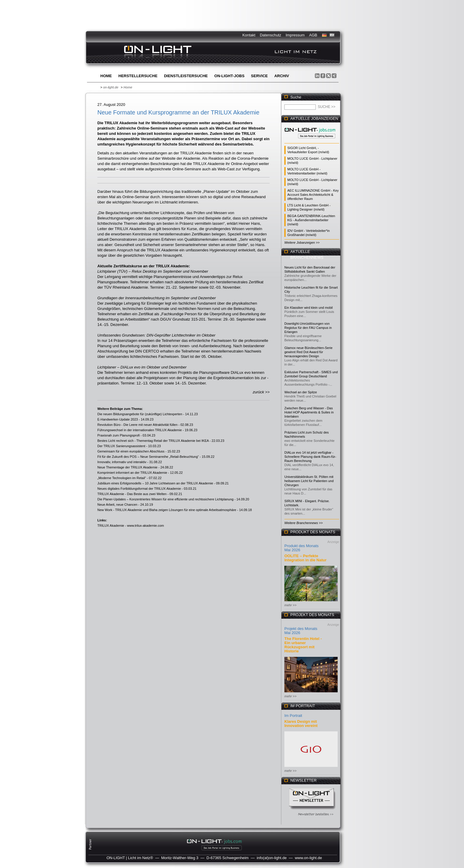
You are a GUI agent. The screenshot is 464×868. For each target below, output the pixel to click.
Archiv (282, 76)
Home (106, 76)
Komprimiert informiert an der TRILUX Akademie (132, 473)
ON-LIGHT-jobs (229, 76)
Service (259, 76)
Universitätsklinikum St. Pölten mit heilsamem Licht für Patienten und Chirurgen (309, 481)
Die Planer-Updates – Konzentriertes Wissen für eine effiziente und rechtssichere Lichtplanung (165, 499)
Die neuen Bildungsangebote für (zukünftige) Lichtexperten (140, 414)
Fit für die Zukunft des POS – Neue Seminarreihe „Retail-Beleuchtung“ (148, 457)
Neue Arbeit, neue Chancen (117, 505)
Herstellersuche (138, 76)
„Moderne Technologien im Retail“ (122, 478)
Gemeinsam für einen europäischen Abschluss (131, 451)
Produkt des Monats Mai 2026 (302, 548)
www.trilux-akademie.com (145, 526)
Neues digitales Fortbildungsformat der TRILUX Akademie (139, 489)
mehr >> (290, 605)
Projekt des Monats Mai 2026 (301, 631)
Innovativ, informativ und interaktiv (122, 462)
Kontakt (249, 35)
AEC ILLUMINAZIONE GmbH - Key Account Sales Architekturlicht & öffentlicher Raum (313, 195)
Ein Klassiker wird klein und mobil (308, 308)
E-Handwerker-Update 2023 (118, 419)
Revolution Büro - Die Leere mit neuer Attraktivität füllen (137, 425)
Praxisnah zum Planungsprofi (119, 435)
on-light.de (111, 87)
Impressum (295, 35)
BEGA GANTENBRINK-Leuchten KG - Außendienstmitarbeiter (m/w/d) (311, 220)
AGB (313, 35)
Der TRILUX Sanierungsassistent (121, 446)
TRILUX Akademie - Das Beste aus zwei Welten (132, 494)
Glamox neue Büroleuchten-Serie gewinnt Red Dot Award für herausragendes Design (308, 352)
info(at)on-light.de (272, 858)
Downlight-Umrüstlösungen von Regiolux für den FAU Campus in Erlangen (308, 328)
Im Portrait (293, 716)
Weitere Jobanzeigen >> (302, 243)
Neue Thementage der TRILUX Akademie (127, 467)
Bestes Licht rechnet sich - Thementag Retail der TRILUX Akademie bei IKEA (153, 441)
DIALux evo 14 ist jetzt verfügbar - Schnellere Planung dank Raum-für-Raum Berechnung (310, 457)
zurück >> (261, 392)
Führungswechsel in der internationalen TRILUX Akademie (140, 430)
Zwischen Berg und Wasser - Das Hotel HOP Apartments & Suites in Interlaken (309, 412)
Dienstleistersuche (186, 76)
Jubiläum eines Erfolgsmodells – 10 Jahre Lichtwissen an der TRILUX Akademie (155, 483)
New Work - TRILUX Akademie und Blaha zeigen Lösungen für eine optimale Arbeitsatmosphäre (167, 510)
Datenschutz (270, 35)
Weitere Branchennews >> (303, 523)
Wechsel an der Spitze (301, 392)
